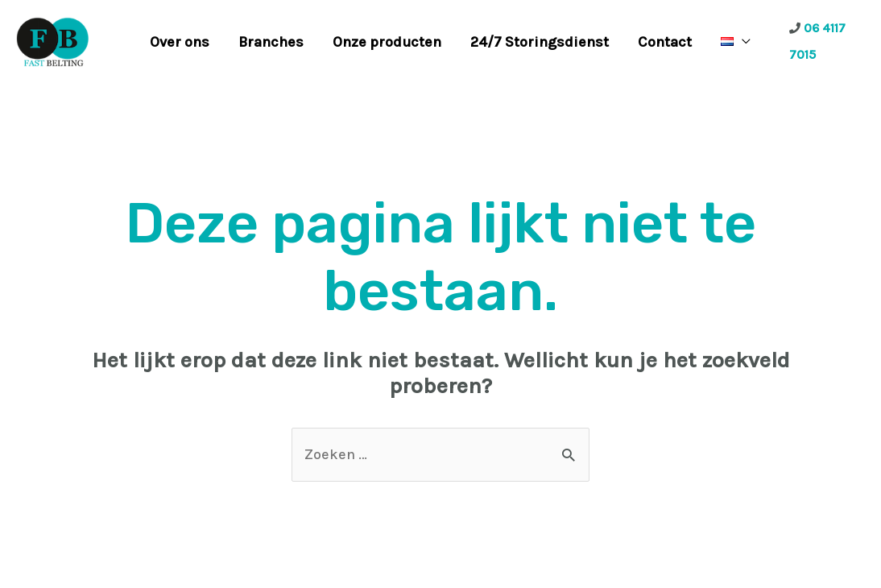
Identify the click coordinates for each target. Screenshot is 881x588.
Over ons (180, 42)
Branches (271, 42)
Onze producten (387, 42)
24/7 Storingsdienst (540, 42)
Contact (665, 42)
